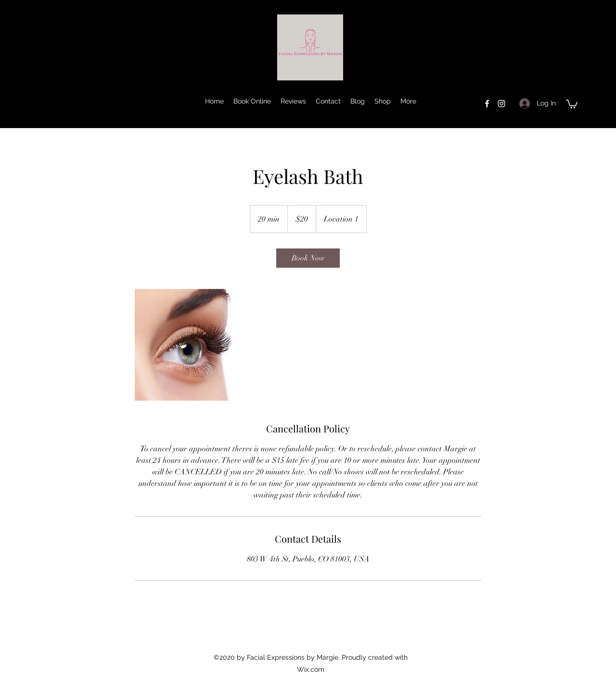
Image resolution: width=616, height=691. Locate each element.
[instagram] (501, 104)
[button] (572, 104)
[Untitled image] (191, 345)
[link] (308, 258)
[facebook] (487, 104)
